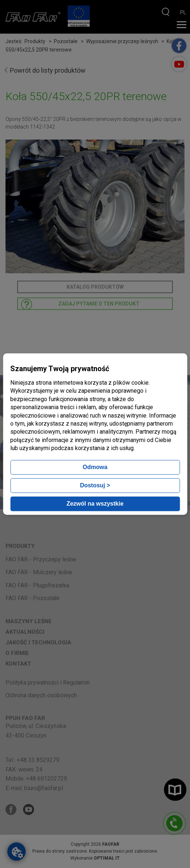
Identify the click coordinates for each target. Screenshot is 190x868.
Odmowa (95, 467)
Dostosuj (95, 485)
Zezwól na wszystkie (95, 504)
